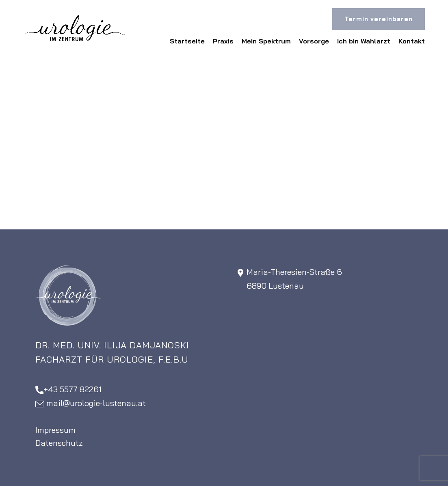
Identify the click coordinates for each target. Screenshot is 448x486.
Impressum (55, 430)
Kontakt (412, 41)
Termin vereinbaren (379, 19)
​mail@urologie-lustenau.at (91, 404)
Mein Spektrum (266, 41)
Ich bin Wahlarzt (364, 41)
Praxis (223, 41)
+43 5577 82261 (68, 390)
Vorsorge (314, 41)
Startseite (187, 41)
